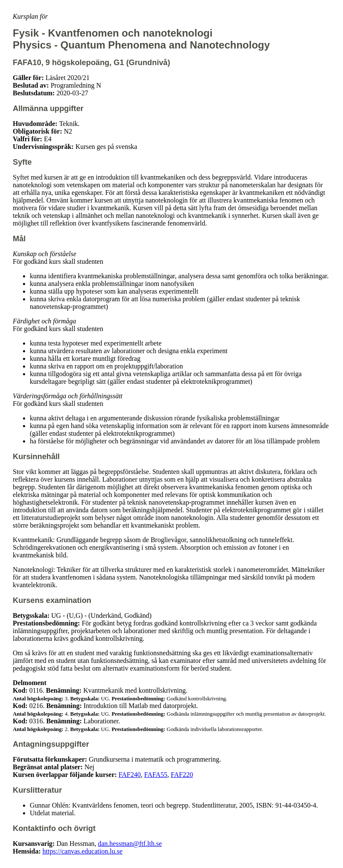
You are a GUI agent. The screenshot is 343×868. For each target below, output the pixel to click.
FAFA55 (156, 775)
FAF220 (182, 775)
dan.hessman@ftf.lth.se (130, 844)
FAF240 (130, 775)
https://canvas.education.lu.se (83, 851)
